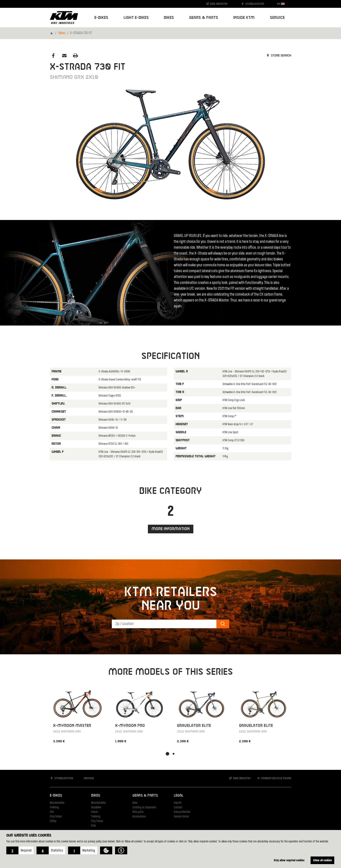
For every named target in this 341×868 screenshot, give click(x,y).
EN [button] (281, 4)
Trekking (54, 808)
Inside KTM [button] (244, 18)
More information (171, 529)
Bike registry (217, 4)
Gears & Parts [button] (204, 18)
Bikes (62, 33)
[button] (20, 850)
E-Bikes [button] (101, 18)
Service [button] (277, 18)
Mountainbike (57, 803)
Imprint (178, 803)
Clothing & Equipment (144, 808)
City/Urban (56, 817)
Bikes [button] (169, 18)
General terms (181, 817)
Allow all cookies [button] (323, 860)
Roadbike (96, 808)
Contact (178, 808)
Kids (94, 826)
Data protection (182, 812)
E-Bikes (56, 796)
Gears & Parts (145, 796)
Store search (278, 56)
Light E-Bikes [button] (136, 18)
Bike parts (138, 812)
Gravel (94, 812)
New (135, 803)
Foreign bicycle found (274, 778)
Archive (87, 778)
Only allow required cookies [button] (289, 860)
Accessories (139, 817)
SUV (52, 812)
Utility (53, 821)
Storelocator (252, 4)
